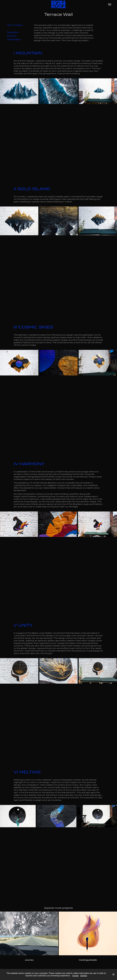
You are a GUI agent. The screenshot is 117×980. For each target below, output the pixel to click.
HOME (51, 477)
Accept (75, 976)
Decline (84, 976)
